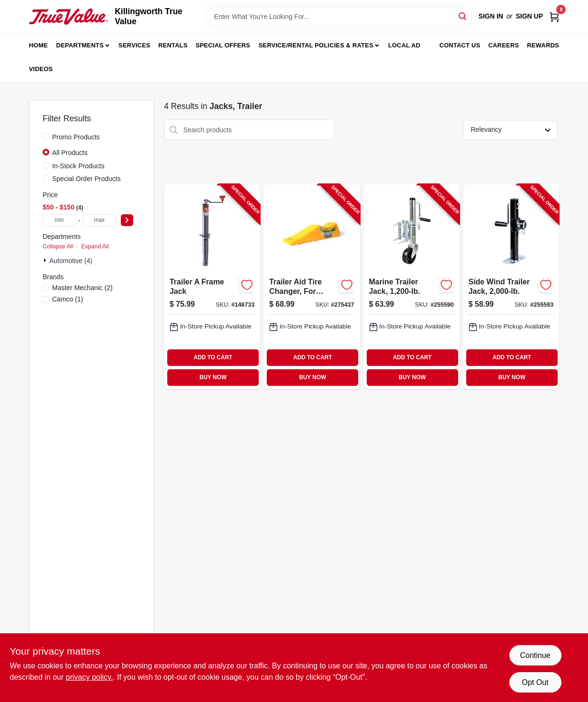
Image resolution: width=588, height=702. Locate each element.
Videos (41, 69)
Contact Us (460, 45)
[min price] (59, 220)
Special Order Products (86, 179)
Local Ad (404, 45)
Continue (535, 655)
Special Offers (223, 45)
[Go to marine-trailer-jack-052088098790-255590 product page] (412, 287)
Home (38, 45)
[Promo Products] (46, 137)
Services (134, 45)
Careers (503, 45)
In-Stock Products (78, 166)
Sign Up (529, 16)
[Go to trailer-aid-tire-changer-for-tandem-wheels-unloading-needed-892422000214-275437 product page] (312, 287)
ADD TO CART (213, 357)
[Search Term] (339, 17)
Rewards (543, 45)
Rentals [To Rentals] (173, 45)
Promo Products (76, 137)
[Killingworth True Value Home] (68, 17)
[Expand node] (46, 260)
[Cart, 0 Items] (554, 16)
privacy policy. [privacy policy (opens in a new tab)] (89, 677)
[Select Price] (127, 220)
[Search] (463, 16)
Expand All (95, 246)
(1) (68, 299)
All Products (70, 153)
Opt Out (535, 682)
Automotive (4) (71, 261)
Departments (80, 45)
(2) (82, 288)
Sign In (491, 16)
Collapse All (58, 246)
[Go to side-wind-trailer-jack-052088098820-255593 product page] (511, 287)
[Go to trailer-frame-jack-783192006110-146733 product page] (212, 287)
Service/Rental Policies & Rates (316, 45)
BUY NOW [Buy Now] (213, 377)
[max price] (100, 220)
